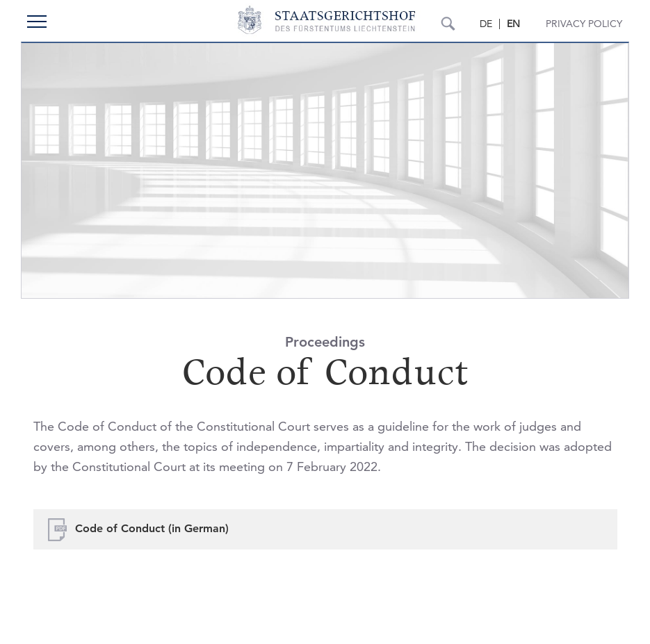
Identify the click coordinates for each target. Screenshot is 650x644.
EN (513, 24)
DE (486, 24)
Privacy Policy (584, 24)
